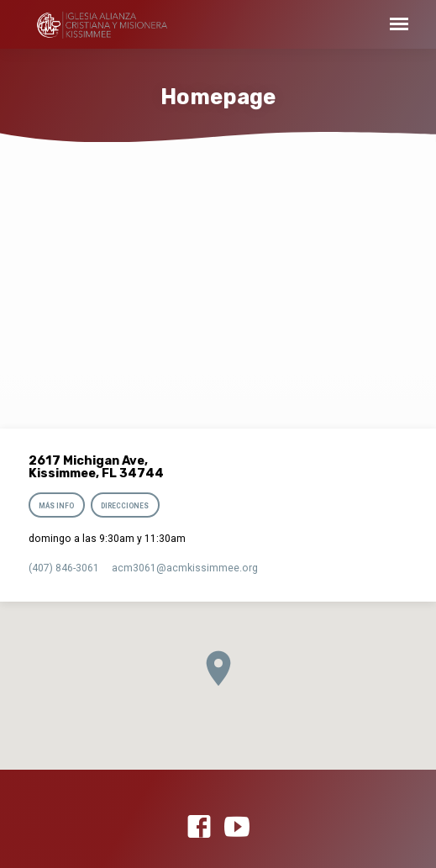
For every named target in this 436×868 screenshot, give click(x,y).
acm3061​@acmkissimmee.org (185, 568)
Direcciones (125, 506)
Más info (56, 506)
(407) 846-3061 (64, 568)
